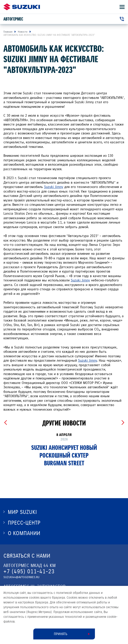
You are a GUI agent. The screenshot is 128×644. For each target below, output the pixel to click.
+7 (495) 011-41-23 (29, 571)
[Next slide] (123, 423)
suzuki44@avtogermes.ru (21, 577)
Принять (61, 634)
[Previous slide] (5, 423)
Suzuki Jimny (54, 187)
